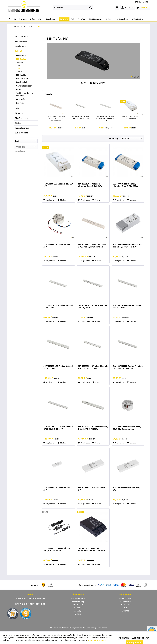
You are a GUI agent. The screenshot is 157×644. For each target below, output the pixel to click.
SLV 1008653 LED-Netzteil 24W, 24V (57, 489)
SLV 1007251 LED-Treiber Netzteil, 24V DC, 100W (93, 307)
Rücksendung (78, 601)
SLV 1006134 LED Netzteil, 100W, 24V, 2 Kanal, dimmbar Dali (56, 119)
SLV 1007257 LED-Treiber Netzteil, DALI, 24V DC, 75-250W (93, 428)
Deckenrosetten (23, 79)
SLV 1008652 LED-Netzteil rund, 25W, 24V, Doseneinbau (127, 428)
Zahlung (78, 611)
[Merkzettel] (117, 7)
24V (19, 68)
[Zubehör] (64, 19)
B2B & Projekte (22, 133)
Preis (17, 141)
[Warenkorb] (143, 7)
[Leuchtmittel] (52, 19)
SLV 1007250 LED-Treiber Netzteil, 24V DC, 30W (81, 117)
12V (19, 65)
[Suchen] (91, 7)
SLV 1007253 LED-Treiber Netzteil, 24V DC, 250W (58, 367)
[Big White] (82, 19)
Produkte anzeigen (26, 147)
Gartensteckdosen (24, 86)
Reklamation (78, 605)
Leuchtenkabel (23, 82)
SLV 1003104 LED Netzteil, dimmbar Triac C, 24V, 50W (90, 185)
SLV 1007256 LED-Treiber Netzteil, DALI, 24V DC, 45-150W (58, 428)
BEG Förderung (22, 118)
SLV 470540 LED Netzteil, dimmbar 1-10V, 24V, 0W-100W (92, 549)
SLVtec (18, 123)
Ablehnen (124, 638)
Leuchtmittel (21, 46)
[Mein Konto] (128, 7)
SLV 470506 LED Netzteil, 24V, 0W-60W (131, 117)
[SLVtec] (108, 19)
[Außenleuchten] (36, 19)
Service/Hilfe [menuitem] (142, 2)
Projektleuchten (22, 128)
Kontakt (78, 614)
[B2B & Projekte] (138, 19)
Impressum (126, 605)
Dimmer (20, 89)
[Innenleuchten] (20, 19)
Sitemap (126, 611)
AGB (126, 608)
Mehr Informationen (97, 640)
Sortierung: (114, 138)
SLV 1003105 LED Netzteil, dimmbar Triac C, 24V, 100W (125, 185)
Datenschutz (126, 601)
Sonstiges (20, 103)
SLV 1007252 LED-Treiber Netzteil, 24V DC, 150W (128, 307)
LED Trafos (21, 59)
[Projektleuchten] (121, 19)
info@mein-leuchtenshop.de (30, 604)
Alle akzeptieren (141, 638)
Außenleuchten (22, 41)
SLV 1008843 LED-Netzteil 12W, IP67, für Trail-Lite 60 (57, 549)
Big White (19, 113)
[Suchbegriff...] (73, 7)
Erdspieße (21, 99)
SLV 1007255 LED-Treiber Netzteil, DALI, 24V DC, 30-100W (106, 119)
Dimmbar (20, 62)
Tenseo (20, 72)
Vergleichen (49, 200)
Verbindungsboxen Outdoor (24, 94)
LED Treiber (21, 55)
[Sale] (73, 19)
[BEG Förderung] (96, 19)
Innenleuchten (21, 36)
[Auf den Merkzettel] (62, 200)
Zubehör (19, 51)
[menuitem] (73, 7)
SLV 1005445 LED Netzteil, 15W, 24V (57, 246)
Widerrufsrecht (126, 598)
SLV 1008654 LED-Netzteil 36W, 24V (92, 489)
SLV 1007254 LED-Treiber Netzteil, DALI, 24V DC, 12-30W (93, 367)
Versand (78, 608)
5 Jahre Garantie (78, 598)
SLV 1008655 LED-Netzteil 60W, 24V (127, 489)
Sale (17, 108)
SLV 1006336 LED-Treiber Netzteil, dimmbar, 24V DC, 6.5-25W (128, 246)
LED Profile (21, 75)
